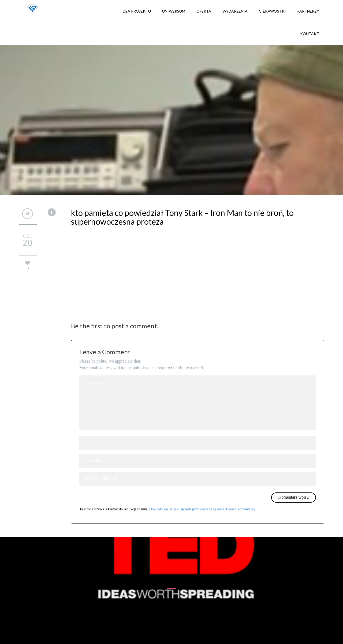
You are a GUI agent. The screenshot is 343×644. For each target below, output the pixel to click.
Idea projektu (136, 11)
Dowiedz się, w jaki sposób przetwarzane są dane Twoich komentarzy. (203, 509)
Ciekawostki (272, 11)
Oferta (204, 11)
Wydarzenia (235, 11)
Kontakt (310, 34)
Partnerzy (308, 11)
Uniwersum (174, 11)
